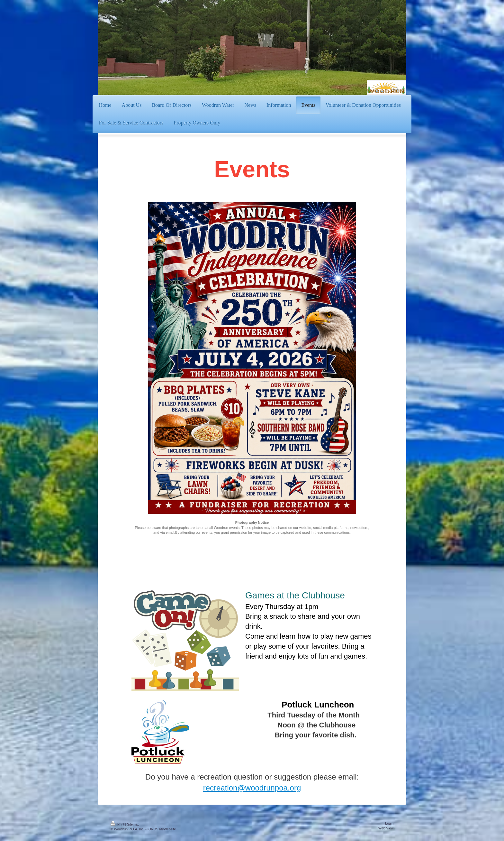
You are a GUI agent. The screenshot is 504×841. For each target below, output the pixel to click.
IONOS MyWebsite (162, 829)
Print (118, 824)
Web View (386, 828)
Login (389, 823)
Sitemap (133, 824)
